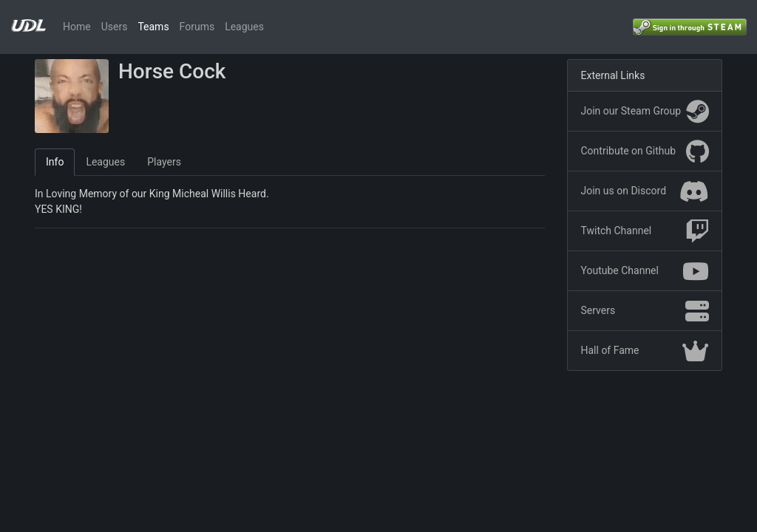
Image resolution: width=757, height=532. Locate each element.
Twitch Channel (645, 231)
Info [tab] (55, 162)
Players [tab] (164, 162)
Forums (197, 27)
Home (77, 27)
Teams (153, 27)
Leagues (244, 27)
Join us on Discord (645, 191)
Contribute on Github (645, 151)
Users (115, 27)
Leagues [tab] (105, 162)
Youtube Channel (645, 271)
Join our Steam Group (645, 112)
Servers (645, 311)
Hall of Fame (645, 351)
